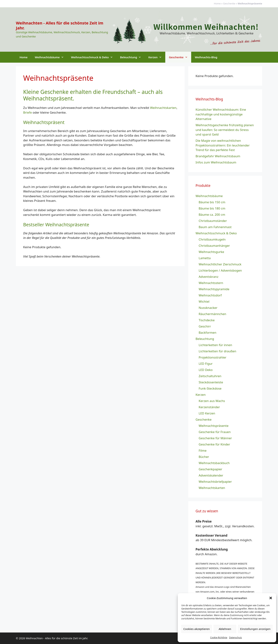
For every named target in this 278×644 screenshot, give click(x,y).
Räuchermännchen (212, 314)
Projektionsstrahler (213, 357)
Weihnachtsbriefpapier (215, 482)
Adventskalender (211, 475)
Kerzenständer (209, 407)
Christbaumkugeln (212, 239)
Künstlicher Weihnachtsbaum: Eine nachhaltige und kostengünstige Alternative (221, 114)
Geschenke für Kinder (214, 444)
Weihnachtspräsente (214, 426)
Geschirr (205, 326)
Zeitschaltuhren (210, 376)
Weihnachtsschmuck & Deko (94, 57)
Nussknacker (208, 308)
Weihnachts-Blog (206, 57)
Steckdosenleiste (211, 382)
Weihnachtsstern (211, 283)
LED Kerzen (207, 413)
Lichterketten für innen (215, 345)
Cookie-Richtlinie (219, 638)
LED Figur (206, 364)
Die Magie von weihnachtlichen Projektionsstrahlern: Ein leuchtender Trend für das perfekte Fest (223, 145)
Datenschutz (235, 638)
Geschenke (229, 3)
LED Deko (206, 370)
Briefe (27, 112)
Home (217, 3)
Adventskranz (208, 277)
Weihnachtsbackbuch (214, 463)
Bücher (204, 457)
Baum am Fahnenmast (215, 227)
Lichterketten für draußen (217, 351)
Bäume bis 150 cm (212, 202)
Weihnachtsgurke (211, 252)
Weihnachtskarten (163, 108)
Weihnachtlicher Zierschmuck (220, 264)
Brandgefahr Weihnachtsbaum (218, 156)
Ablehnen (225, 629)
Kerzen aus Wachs (212, 401)
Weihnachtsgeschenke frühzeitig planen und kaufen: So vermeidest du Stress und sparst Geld (225, 130)
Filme (203, 450)
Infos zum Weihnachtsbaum (216, 162)
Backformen (207, 333)
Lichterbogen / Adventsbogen (220, 270)
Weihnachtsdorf (210, 295)
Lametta (205, 258)
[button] (271, 598)
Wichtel (204, 301)
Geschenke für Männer (215, 438)
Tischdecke (207, 320)
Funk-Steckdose (210, 388)
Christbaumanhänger (214, 246)
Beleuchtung (132, 57)
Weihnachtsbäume (51, 57)
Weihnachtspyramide (214, 289)
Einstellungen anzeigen (255, 629)
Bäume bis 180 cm (212, 208)
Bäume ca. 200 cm (212, 215)
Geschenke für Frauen (215, 432)
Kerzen (157, 57)
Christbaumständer (213, 221)
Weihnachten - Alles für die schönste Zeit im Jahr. (60, 25)
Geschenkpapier (210, 469)
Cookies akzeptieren (197, 629)
